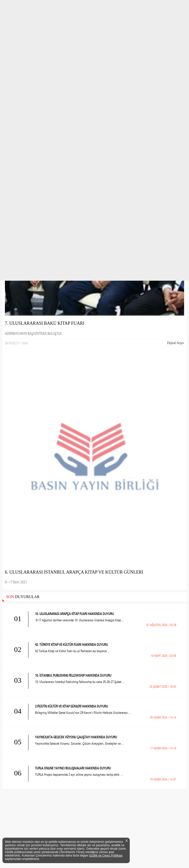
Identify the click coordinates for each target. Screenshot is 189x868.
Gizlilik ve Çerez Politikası (106, 856)
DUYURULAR (23, 597)
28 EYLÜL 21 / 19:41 (17, 343)
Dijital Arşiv (176, 343)
